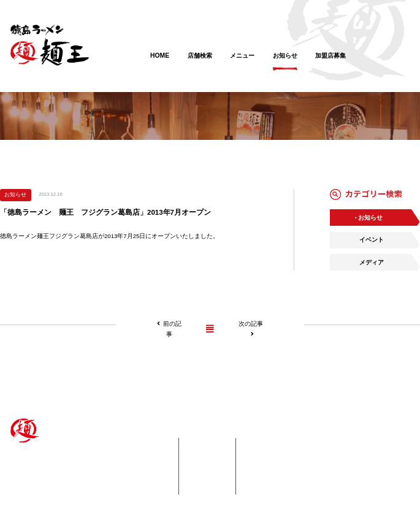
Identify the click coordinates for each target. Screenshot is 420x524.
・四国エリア (147, 455)
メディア (372, 262)
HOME (160, 62)
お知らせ (285, 62)
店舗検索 (200, 62)
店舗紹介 (141, 444)
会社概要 (211, 488)
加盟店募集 (330, 62)
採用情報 (211, 477)
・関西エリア (147, 466)
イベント (372, 240)
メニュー (242, 62)
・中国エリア (147, 477)
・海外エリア (147, 488)
